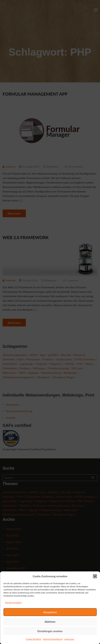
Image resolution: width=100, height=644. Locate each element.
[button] (95, 576)
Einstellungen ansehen (50, 631)
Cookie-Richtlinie (34, 639)
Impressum (69, 639)
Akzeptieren (50, 612)
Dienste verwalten (13, 602)
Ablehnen (50, 622)
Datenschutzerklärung (53, 639)
